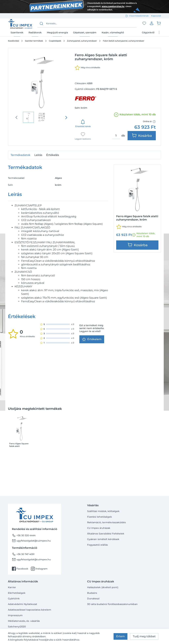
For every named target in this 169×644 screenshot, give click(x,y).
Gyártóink (14, 599)
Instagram (39, 569)
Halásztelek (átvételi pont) (103, 587)
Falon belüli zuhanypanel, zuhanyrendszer (124, 41)
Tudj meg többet (144, 636)
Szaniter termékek (34, 41)
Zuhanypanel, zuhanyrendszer (82, 41)
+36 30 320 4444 (24, 535)
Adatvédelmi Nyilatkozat (23, 604)
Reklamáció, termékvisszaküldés (106, 522)
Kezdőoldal (13, 41)
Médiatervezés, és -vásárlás (24, 621)
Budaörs (92, 593)
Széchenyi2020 (17, 627)
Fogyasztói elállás (97, 545)
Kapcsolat (156, 16)
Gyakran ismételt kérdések (103, 539)
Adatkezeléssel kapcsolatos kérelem (30, 610)
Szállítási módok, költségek (103, 511)
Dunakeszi (93, 599)
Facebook (20, 569)
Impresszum (15, 615)
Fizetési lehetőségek (100, 517)
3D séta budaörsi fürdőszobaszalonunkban (112, 604)
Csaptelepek (55, 41)
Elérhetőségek (17, 593)
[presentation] (66, 117)
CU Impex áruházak (99, 528)
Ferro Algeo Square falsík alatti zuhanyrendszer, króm (20, 445)
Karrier (12, 587)
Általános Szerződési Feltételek (106, 534)
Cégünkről (148, 32)
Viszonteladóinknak (139, 16)
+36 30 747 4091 (23, 554)
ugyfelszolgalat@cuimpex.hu (31, 541)
